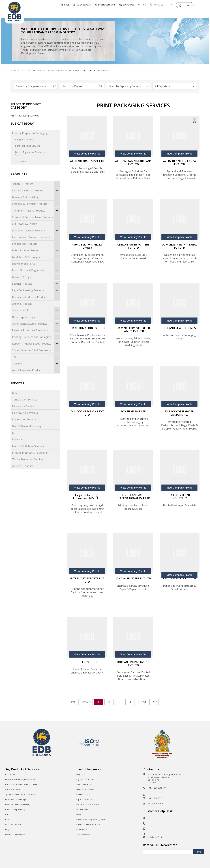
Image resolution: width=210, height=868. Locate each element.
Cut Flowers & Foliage (36, 224)
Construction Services (25, 400)
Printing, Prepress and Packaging (36, 337)
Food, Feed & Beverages (36, 257)
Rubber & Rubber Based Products (36, 344)
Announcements (84, 784)
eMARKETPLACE (83, 794)
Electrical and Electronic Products (36, 237)
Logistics (17, 439)
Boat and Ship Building (36, 197)
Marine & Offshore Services (28, 446)
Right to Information (85, 779)
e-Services (188, 5)
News (79, 814)
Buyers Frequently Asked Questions (92, 820)
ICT (14, 433)
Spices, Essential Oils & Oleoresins (36, 350)
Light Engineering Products (36, 290)
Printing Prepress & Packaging (63, 70)
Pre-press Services (24, 139)
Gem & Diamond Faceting (27, 426)
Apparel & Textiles (36, 184)
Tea (36, 357)
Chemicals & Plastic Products (36, 211)
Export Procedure (84, 799)
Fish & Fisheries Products (36, 250)
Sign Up (199, 852)
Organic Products (22, 304)
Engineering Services (24, 419)
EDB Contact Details (85, 789)
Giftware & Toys (36, 277)
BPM (15, 393)
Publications (82, 830)
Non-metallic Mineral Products (36, 297)
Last (154, 702)
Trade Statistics (83, 835)
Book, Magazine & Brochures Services (30, 154)
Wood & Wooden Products (36, 370)
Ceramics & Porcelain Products (36, 204)
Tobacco (36, 364)
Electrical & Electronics (25, 413)
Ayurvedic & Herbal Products (36, 191)
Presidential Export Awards (88, 825)
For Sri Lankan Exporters (148, 13)
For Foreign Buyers (114, 13)
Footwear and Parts (36, 264)
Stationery (20, 161)
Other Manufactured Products (36, 324)
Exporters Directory (31, 70)
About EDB (177, 13)
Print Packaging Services (28, 146)
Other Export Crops (36, 317)
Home (13, 70)
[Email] (168, 852)
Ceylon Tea (10, 774)
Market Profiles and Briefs (88, 804)
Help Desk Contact (156, 837)
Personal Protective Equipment (36, 330)
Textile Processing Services (28, 459)
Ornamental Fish (36, 310)
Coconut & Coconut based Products (36, 217)
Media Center (82, 810)
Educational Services (24, 406)
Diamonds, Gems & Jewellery (36, 231)
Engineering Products (36, 244)
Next (143, 702)
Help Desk (81, 774)
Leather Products (36, 284)
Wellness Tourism (22, 466)
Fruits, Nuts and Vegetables (36, 270)
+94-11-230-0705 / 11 (157, 788)
